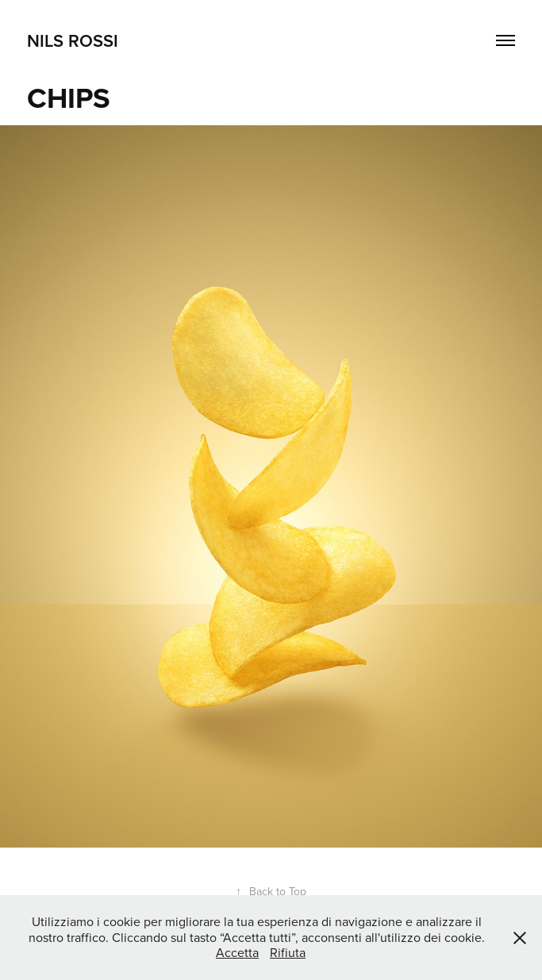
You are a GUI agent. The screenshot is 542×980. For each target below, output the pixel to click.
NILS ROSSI (73, 40)
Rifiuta (288, 952)
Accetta (237, 952)
